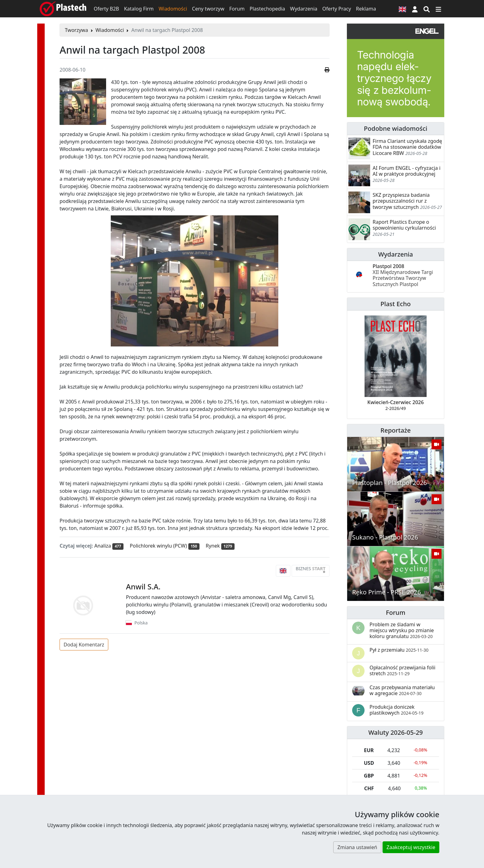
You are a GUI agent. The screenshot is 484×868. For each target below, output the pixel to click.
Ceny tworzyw (208, 9)
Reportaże (395, 430)
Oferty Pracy (337, 9)
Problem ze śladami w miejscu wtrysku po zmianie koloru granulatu (402, 630)
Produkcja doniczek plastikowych (397, 710)
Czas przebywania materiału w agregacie (402, 690)
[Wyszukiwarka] (427, 9)
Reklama (366, 9)
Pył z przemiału (399, 650)
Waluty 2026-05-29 (396, 732)
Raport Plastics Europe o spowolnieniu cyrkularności (404, 225)
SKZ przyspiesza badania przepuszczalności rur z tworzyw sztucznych (401, 201)
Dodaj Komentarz (84, 645)
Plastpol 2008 (403, 275)
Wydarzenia (304, 9)
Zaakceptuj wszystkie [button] (411, 847)
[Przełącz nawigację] (438, 9)
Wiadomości (173, 9)
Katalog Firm (139, 9)
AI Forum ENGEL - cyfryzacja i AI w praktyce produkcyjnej (407, 171)
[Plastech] (63, 9)
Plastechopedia (267, 9)
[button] (415, 9)
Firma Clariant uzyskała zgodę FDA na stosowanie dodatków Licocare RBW (407, 147)
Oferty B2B (106, 9)
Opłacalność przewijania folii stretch (403, 670)
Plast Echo (395, 304)
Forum (237, 9)
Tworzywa (76, 30)
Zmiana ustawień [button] (357, 847)
